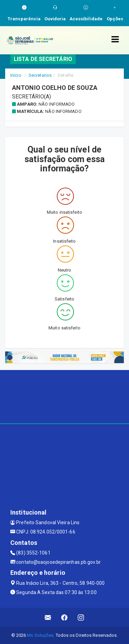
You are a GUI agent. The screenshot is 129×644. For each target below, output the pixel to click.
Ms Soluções (40, 635)
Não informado (57, 104)
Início (16, 75)
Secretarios (40, 75)
